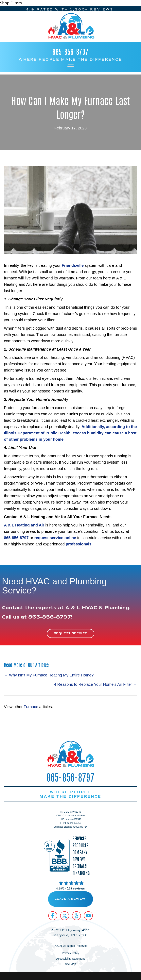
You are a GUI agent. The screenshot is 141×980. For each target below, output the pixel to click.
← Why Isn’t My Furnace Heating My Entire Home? (49, 675)
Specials (80, 866)
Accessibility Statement (71, 959)
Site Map (70, 964)
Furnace (31, 707)
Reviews (79, 859)
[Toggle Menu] (71, 66)
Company (80, 852)
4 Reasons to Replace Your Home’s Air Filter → (96, 684)
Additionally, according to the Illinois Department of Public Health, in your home (70, 433)
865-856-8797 (70, 51)
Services (79, 838)
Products (80, 845)
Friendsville (73, 265)
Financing (81, 873)
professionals (79, 544)
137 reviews (76, 888)
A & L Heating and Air (24, 525)
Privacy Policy (70, 953)
